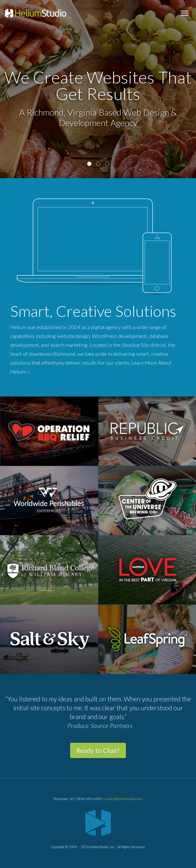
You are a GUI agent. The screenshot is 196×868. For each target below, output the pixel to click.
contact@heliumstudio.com (123, 799)
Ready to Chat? (98, 750)
